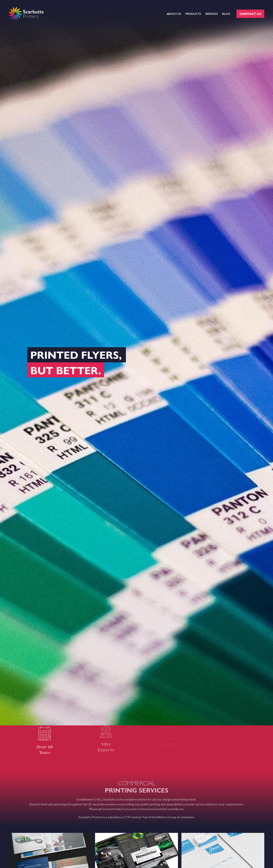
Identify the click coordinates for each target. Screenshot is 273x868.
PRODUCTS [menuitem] (193, 14)
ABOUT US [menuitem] (174, 14)
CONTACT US (250, 14)
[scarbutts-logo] (26, 14)
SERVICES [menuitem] (212, 14)
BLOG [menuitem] (226, 14)
